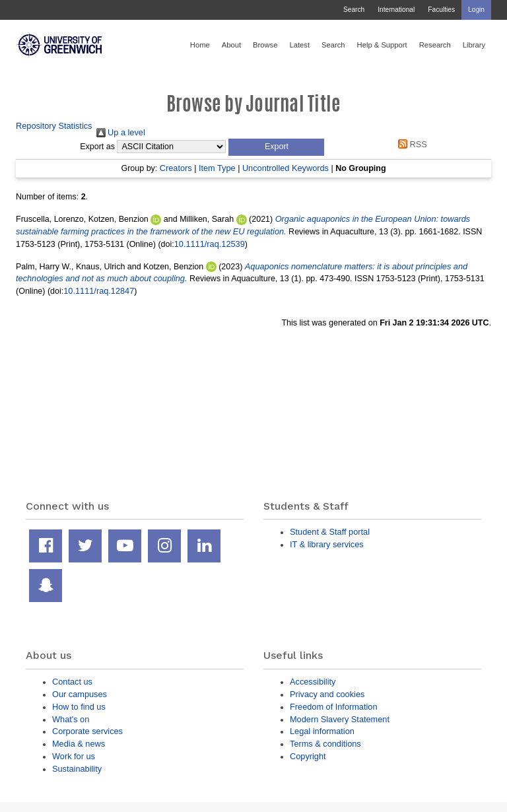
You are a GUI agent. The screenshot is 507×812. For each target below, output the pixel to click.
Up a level (121, 132)
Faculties (441, 10)
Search (354, 10)
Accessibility (313, 682)
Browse (265, 45)
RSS (411, 144)
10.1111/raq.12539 (210, 244)
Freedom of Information (334, 707)
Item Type (217, 168)
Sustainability (77, 769)
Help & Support (382, 45)
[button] (276, 147)
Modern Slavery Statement (340, 719)
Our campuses (80, 694)
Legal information (322, 731)
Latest (299, 45)
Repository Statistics (54, 126)
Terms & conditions (325, 744)
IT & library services (327, 544)
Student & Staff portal (330, 532)
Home (200, 45)
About (231, 45)
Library (474, 45)
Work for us (74, 756)
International (396, 10)
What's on (71, 719)
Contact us (72, 682)
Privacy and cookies (327, 694)
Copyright (308, 756)
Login (476, 10)
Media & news (79, 744)
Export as (97, 147)
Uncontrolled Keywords (286, 168)
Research (435, 45)
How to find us (79, 707)
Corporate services (87, 731)
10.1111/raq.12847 (99, 291)
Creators (176, 168)
